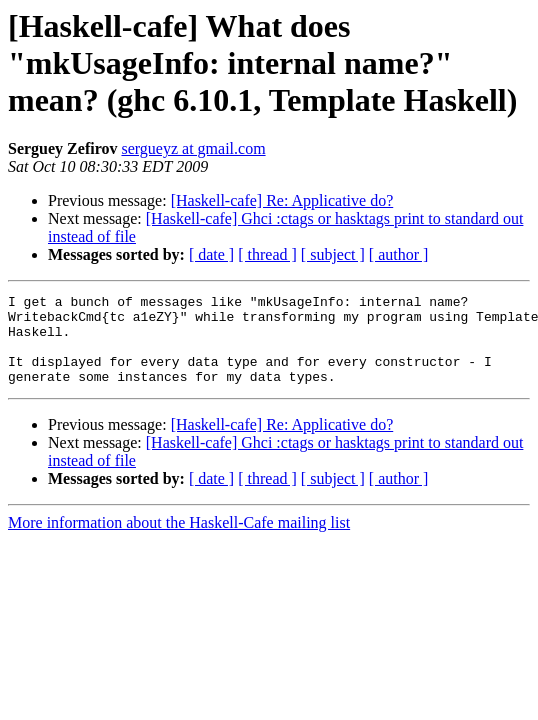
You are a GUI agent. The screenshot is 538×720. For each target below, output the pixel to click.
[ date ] (211, 254)
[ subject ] (333, 254)
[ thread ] (267, 254)
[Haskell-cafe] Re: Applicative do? (282, 200)
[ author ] (399, 254)
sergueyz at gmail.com (193, 148)
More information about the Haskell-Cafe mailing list (179, 540)
